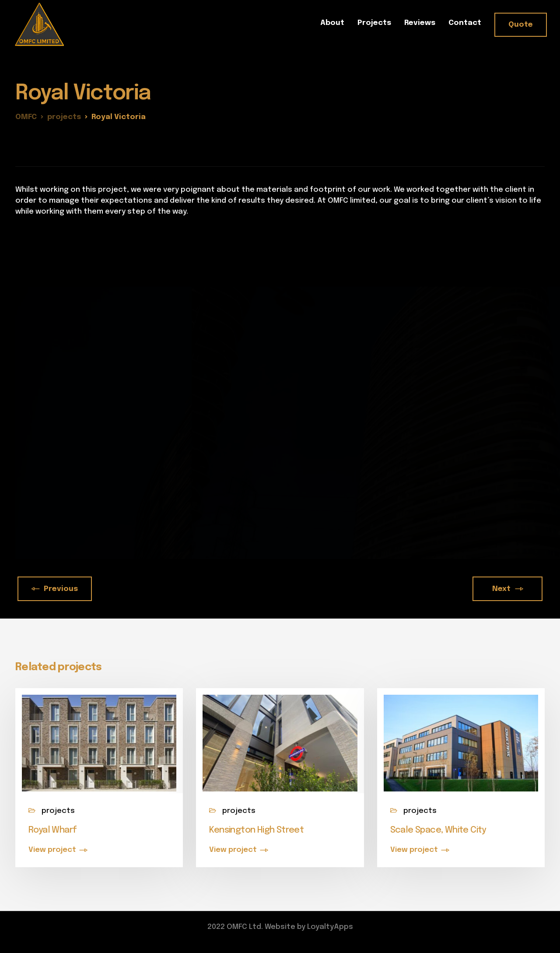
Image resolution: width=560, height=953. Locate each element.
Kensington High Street (256, 830)
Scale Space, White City (438, 830)
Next (507, 589)
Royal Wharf (52, 830)
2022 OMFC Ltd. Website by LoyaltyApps (280, 927)
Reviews (420, 23)
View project (52, 850)
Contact (465, 23)
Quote (521, 25)
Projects (374, 23)
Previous (55, 589)
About (332, 23)
